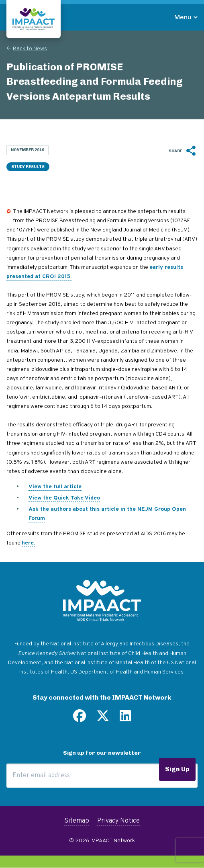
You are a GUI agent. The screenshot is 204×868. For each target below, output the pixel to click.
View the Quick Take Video (64, 498)
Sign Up (177, 769)
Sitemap (77, 821)
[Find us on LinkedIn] (125, 719)
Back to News (30, 49)
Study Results (28, 167)
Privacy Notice (118, 821)
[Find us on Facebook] (80, 719)
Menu (183, 17)
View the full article (55, 487)
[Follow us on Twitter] (103, 719)
